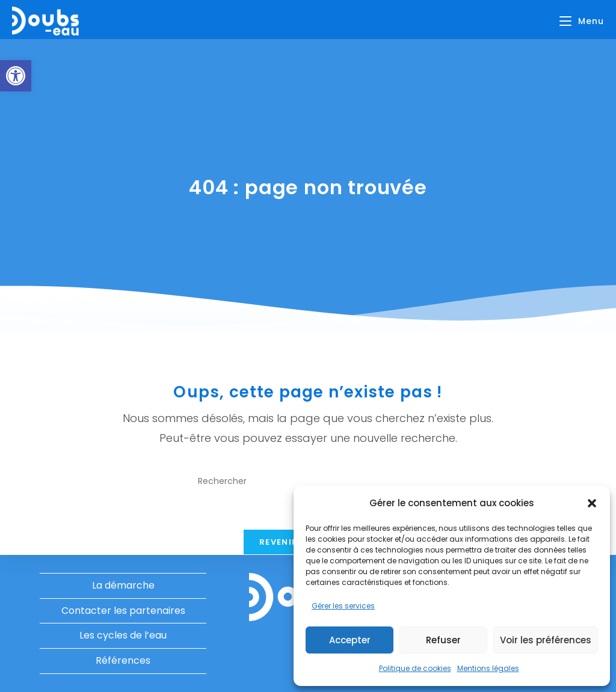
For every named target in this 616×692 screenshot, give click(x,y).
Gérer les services (343, 606)
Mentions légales (488, 668)
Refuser (443, 640)
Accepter (350, 640)
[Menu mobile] (582, 21)
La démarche (123, 585)
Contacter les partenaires (123, 611)
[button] (16, 76)
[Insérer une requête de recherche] (308, 481)
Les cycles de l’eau (123, 635)
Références (123, 660)
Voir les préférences (546, 640)
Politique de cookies (415, 668)
